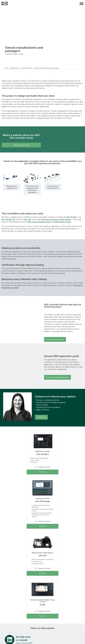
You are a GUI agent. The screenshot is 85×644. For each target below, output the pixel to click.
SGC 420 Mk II (72, 217)
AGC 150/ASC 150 (8, 219)
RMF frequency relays (63, 222)
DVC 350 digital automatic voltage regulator (55, 219)
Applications (14, 68)
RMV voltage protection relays (39, 222)
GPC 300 (27, 219)
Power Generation (26, 68)
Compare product (42, 467)
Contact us (41, 417)
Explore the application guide (57, 377)
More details (43, 472)
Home (6, 68)
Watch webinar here (21, 145)
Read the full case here (55, 339)
